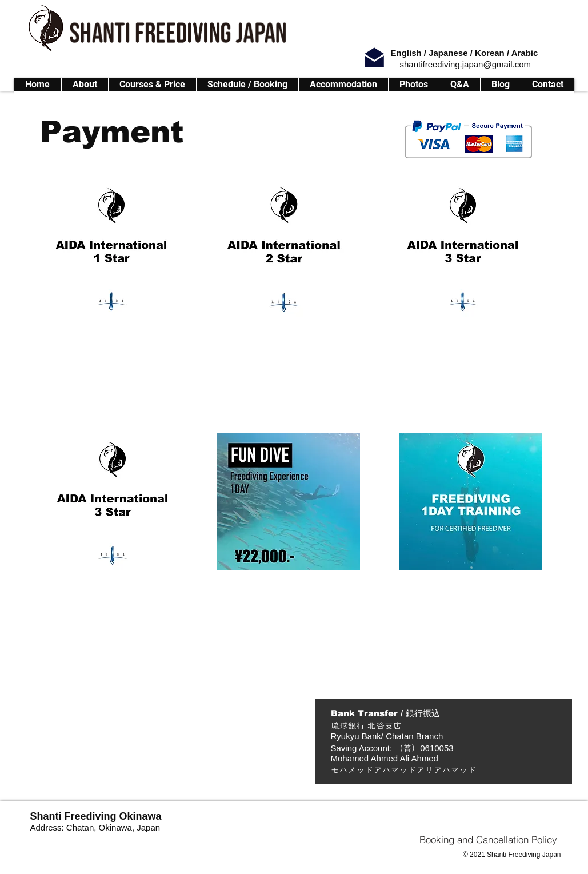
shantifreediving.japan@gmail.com (466, 64)
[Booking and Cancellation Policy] (488, 839)
